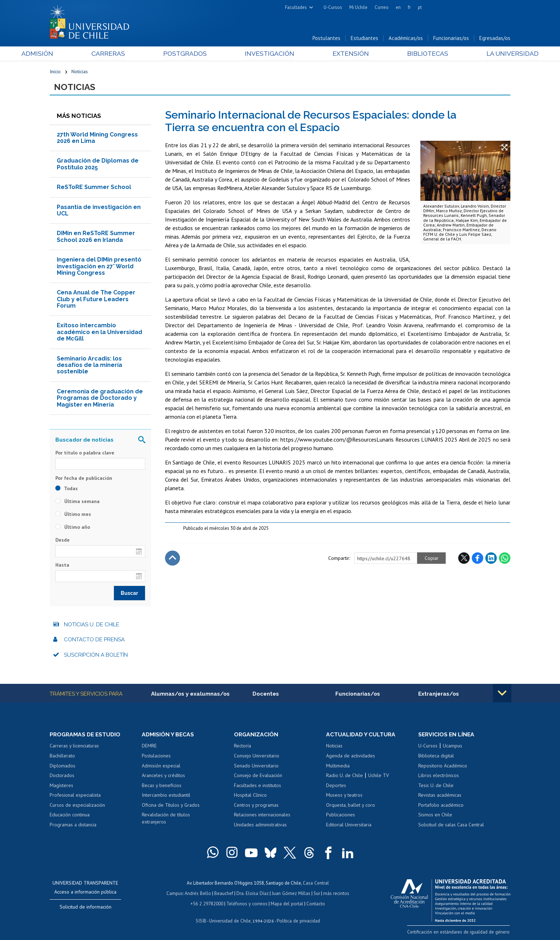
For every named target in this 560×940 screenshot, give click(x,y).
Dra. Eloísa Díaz (253, 894)
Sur (316, 894)
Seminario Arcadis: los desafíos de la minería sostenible (89, 366)
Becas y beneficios (162, 786)
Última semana (77, 502)
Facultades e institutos (257, 786)
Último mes (73, 515)
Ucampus (452, 747)
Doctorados (62, 776)
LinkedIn (491, 559)
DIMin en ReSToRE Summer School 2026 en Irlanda (96, 237)
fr (409, 7)
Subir (172, 559)
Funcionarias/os (451, 39)
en (398, 7)
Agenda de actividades (351, 757)
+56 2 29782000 (207, 904)
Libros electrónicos (439, 776)
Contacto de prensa (94, 641)
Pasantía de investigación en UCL (99, 211)
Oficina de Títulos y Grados (171, 806)
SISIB (202, 921)
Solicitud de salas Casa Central (451, 826)
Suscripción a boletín (96, 656)
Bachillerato (62, 757)
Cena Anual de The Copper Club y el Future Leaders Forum (96, 300)
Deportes (336, 786)
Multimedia (338, 766)
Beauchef (224, 894)
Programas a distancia (73, 826)
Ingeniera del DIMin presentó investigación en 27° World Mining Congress (99, 267)
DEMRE (149, 747)
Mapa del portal (286, 904)
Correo (382, 7)
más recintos (335, 894)
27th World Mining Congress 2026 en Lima (97, 138)
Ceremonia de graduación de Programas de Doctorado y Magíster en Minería (100, 399)
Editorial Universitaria (349, 826)
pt (420, 7)
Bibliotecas (408, 54)
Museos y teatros (344, 796)
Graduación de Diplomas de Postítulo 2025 (98, 165)
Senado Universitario (256, 766)
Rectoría (242, 747)
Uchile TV (379, 776)
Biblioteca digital (436, 757)
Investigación (269, 54)
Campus (176, 894)
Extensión (341, 54)
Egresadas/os (495, 39)
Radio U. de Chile (344, 776)
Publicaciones (341, 816)
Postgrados (194, 54)
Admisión (66, 54)
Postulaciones (156, 757)
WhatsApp (505, 559)
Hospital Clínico (250, 796)
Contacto (315, 904)
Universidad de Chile (230, 921)
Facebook (477, 559)
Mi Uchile (358, 7)
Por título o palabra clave (85, 453)
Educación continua (70, 816)
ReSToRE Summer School (94, 188)
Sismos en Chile (435, 816)
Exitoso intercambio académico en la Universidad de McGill (99, 333)
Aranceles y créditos (163, 776)
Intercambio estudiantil (166, 796)
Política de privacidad (298, 921)
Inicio (55, 72)
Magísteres (61, 786)
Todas (67, 489)
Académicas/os (406, 39)
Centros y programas (256, 806)
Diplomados (62, 766)
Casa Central (316, 884)
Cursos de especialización (77, 806)
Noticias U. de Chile (92, 625)
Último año (73, 528)
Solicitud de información (86, 908)
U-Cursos (333, 7)
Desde (62, 541)
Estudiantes (364, 39)
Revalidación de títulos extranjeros (166, 819)
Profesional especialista (75, 796)
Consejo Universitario (257, 757)
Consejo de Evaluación (258, 776)
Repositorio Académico (443, 766)
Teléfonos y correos (247, 904)
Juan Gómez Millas (291, 894)
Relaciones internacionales (262, 816)
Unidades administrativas (260, 826)
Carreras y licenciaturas (74, 747)
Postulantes (326, 39)
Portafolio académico (441, 806)
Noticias (80, 72)
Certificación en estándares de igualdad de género (460, 933)
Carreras (127, 54)
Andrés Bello (199, 894)
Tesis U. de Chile (436, 786)
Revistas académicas (440, 796)
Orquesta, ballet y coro (351, 806)
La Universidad (484, 54)
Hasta (62, 566)
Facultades (296, 7)
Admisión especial (161, 766)
